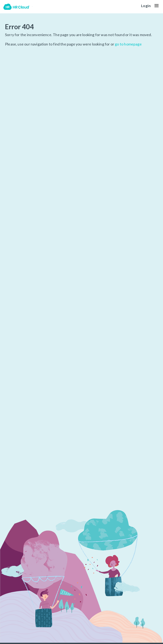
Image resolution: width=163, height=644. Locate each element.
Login (146, 6)
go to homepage (128, 44)
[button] (157, 6)
